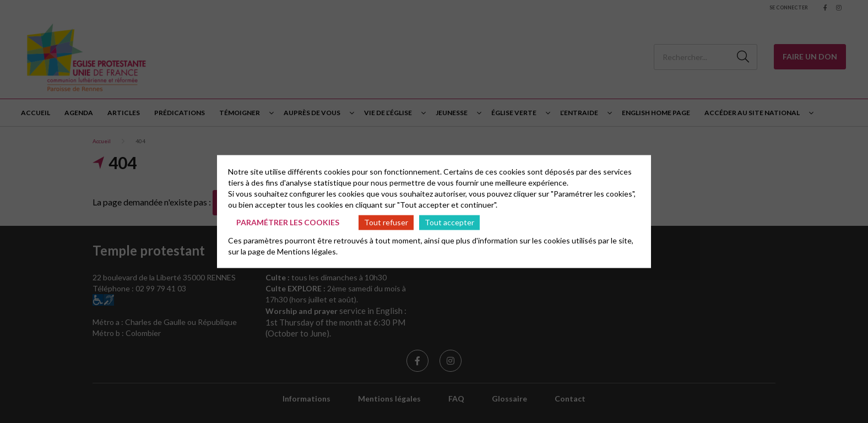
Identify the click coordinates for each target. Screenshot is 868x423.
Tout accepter (449, 222)
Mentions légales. (307, 251)
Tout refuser (386, 222)
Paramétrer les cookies (288, 222)
